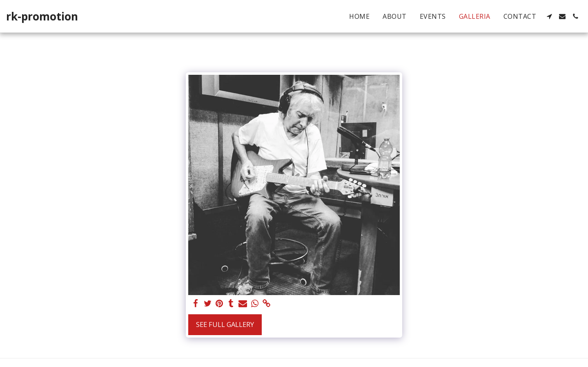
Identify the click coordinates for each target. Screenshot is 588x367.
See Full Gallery (225, 324)
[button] (549, 16)
